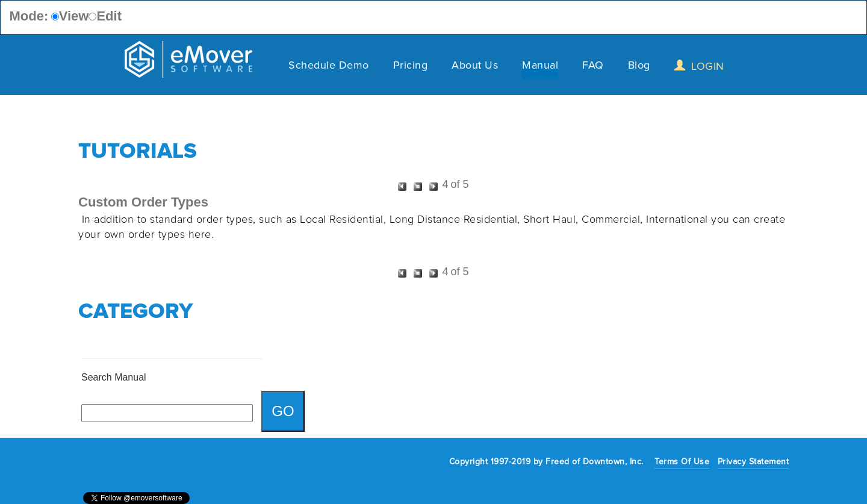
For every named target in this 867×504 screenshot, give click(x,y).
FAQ (593, 67)
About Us (475, 67)
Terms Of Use (682, 462)
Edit (109, 16)
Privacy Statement (754, 462)
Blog (639, 67)
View (74, 16)
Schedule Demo (329, 67)
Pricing (411, 67)
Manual (540, 67)
